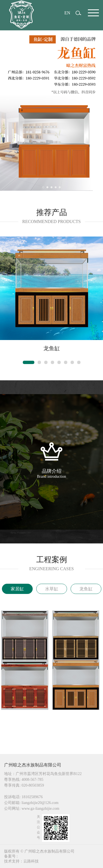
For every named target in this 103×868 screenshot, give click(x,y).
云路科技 (31, 861)
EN (67, 13)
